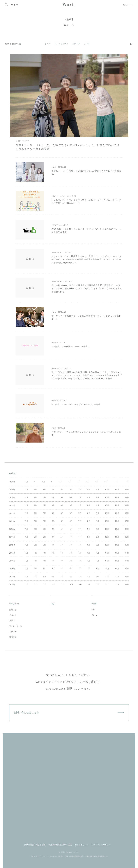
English (15, 4)
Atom (95, 612)
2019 (12, 535)
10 (105, 489)
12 (126, 489)
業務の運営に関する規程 (35, 839)
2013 (12, 582)
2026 (12, 482)
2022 (12, 512)
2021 (12, 520)
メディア (76, 44)
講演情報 (13, 631)
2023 (12, 505)
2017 (12, 551)
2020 (12, 528)
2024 (12, 497)
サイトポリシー (82, 839)
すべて (48, 44)
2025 (12, 489)
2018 (12, 543)
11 (115, 489)
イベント (13, 612)
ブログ (87, 44)
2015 (12, 566)
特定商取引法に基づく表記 (60, 839)
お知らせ (13, 607)
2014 (12, 574)
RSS (94, 607)
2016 (12, 559)
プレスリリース (61, 44)
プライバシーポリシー (101, 839)
